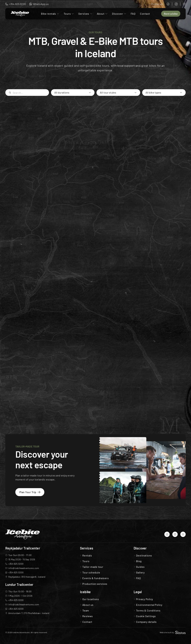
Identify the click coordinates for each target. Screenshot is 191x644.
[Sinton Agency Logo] (180, 632)
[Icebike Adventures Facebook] (168, 4)
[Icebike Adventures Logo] (20, 14)
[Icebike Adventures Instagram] (176, 4)
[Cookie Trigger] (146, 616)
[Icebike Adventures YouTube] (184, 4)
